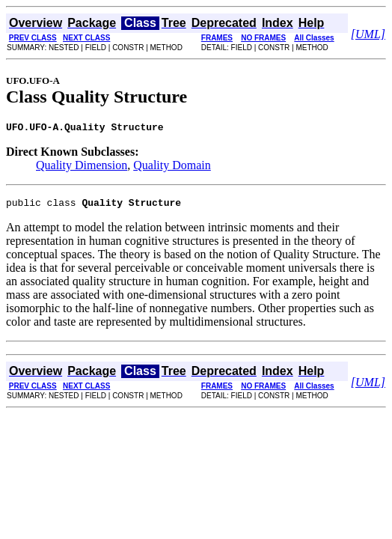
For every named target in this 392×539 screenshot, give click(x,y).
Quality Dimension (82, 167)
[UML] (368, 34)
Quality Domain (172, 167)
